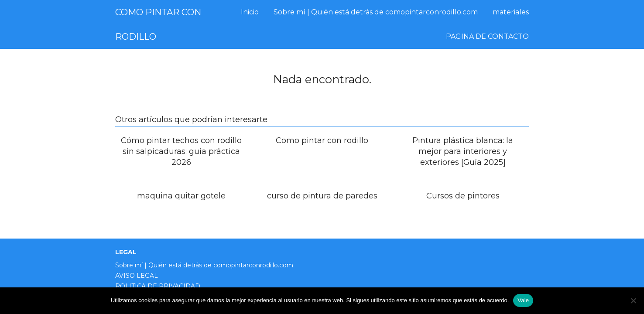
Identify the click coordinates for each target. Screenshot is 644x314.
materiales (511, 12)
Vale (523, 300)
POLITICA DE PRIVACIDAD (158, 286)
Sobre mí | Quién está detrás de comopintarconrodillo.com (376, 12)
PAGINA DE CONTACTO (487, 36)
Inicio (250, 12)
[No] (633, 300)
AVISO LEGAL (137, 276)
